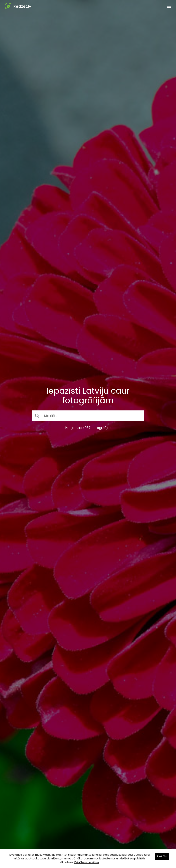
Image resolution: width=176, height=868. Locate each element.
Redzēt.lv (22, 6)
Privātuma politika (87, 862)
